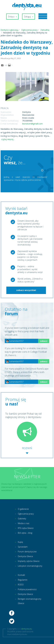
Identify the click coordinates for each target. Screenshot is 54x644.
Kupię (20, 542)
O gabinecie (23, 509)
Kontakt (21, 575)
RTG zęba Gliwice (26, 528)
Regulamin (23, 580)
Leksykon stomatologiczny (30, 566)
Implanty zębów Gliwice (29, 561)
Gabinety (22, 519)
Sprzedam (23, 547)
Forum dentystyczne (27, 552)
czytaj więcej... (8, 139)
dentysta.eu (27, 629)
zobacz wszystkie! (26, 290)
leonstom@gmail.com (32, 124)
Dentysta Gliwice (25, 556)
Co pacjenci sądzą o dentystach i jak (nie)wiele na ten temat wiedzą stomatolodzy (30, 240)
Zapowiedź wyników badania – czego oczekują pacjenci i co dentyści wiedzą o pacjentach (30, 255)
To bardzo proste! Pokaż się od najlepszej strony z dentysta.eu (23, 427)
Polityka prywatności (27, 589)
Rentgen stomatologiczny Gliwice (30, 601)
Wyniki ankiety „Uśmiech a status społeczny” (30, 280)
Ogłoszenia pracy (26, 514)
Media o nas (24, 523)
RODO (21, 585)
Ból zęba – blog (25, 533)
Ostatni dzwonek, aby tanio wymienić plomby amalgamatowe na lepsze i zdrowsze (30, 225)
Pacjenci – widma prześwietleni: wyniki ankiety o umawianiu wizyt (30, 269)
